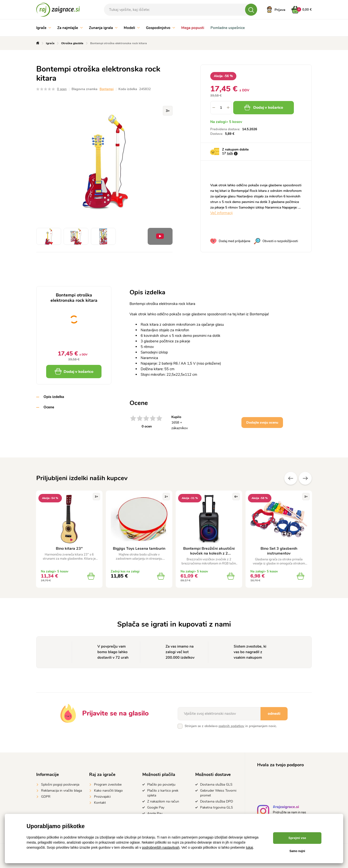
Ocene (49, 407)
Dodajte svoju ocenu (262, 423)
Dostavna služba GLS (216, 785)
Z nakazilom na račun (163, 801)
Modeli (132, 28)
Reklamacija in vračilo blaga (62, 791)
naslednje (305, 478)
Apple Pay (155, 814)
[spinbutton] (221, 108)
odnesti (274, 714)
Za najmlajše (70, 28)
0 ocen (62, 89)
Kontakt (100, 803)
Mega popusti (193, 28)
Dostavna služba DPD (217, 801)
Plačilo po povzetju (161, 785)
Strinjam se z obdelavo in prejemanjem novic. (231, 726)
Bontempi (107, 89)
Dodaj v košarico (264, 108)
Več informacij (221, 213)
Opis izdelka (54, 397)
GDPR (46, 797)
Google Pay (156, 807)
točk (230, 153)
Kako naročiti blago (108, 791)
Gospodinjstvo (160, 28)
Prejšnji (291, 478)
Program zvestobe (108, 785)
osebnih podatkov (231, 726)
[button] (228, 108)
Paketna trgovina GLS (217, 807)
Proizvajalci (102, 797)
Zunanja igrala (103, 28)
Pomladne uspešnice (228, 28)
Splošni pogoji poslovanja (60, 785)
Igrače (44, 28)
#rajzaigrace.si (286, 807)
